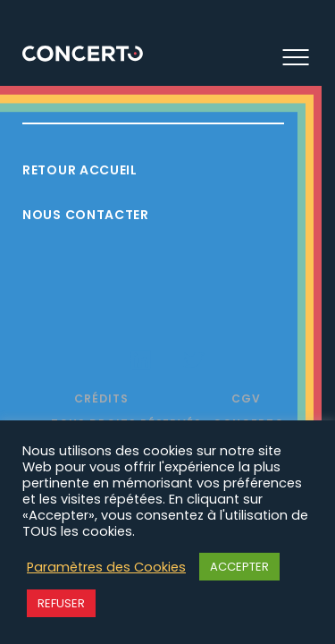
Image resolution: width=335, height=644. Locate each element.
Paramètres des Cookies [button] (106, 567)
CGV (246, 398)
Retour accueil (80, 170)
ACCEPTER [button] (239, 567)
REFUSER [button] (61, 603)
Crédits (101, 398)
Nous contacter (86, 215)
